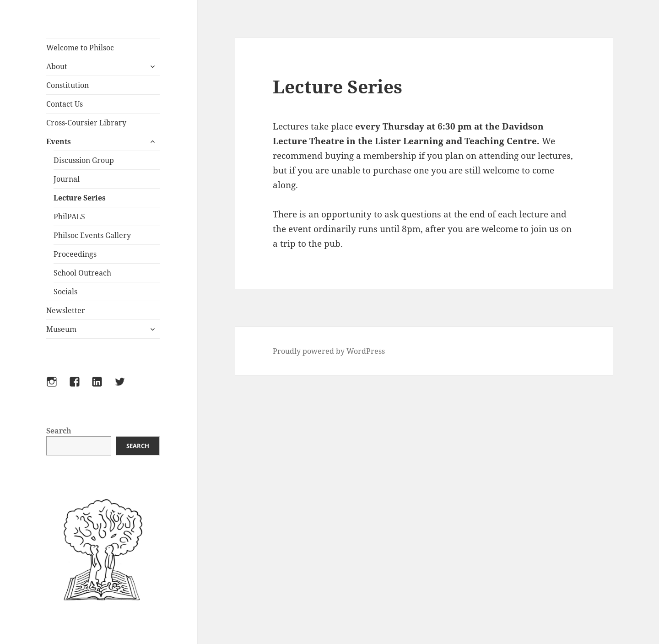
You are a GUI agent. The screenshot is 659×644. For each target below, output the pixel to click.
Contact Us (65, 104)
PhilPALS (69, 216)
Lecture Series (80, 198)
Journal (67, 179)
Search (59, 431)
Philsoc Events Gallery (92, 235)
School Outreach (82, 273)
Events (59, 141)
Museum (61, 329)
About (57, 66)
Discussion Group (84, 160)
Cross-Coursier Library (86, 123)
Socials (65, 292)
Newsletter (66, 310)
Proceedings (75, 254)
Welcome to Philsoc (80, 48)
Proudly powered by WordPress (329, 351)
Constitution (68, 85)
